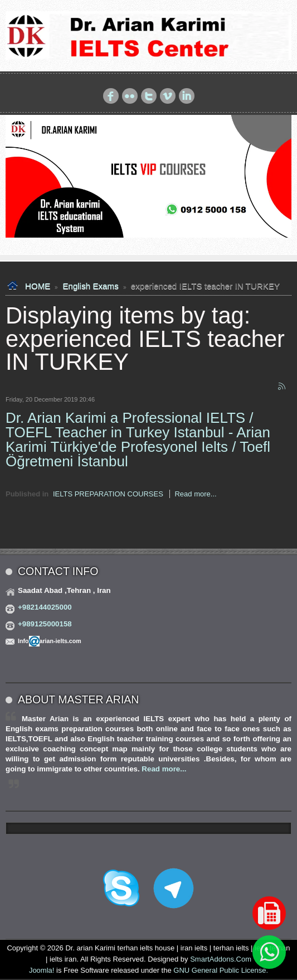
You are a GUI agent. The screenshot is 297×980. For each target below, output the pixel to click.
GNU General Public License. (221, 970)
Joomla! (42, 970)
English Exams (90, 286)
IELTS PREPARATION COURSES (108, 494)
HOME (38, 286)
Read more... (195, 494)
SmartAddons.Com (221, 959)
